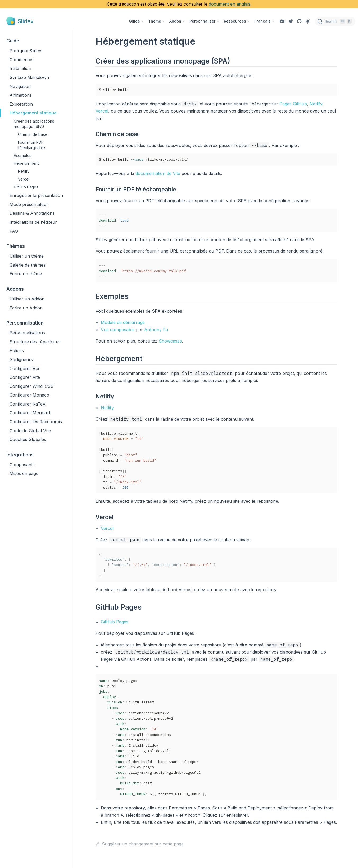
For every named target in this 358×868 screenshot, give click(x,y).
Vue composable (118, 330)
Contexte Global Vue (30, 431)
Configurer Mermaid (30, 413)
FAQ (14, 231)
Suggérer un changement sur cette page (140, 844)
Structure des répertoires (35, 342)
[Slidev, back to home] (20, 21)
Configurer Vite (25, 377)
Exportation (21, 104)
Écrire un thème (26, 274)
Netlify (24, 171)
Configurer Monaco (29, 395)
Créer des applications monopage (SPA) (34, 124)
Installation (20, 68)
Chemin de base (33, 134)
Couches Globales (28, 439)
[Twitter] (291, 21)
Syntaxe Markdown (29, 77)
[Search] (335, 21)
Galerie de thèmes (28, 265)
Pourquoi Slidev (25, 51)
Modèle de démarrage (123, 322)
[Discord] (282, 21)
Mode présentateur (29, 204)
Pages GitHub (293, 104)
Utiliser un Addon (27, 299)
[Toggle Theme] (308, 21)
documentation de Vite (158, 173)
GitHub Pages (26, 187)
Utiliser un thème (27, 256)
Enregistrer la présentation (36, 195)
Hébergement (26, 163)
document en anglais (230, 4)
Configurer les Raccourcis (36, 422)
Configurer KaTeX (28, 404)
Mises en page (24, 473)
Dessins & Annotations (32, 213)
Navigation (20, 86)
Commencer (22, 60)
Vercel (24, 179)
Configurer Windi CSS (31, 386)
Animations (21, 95)
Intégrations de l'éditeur (33, 222)
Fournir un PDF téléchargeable (31, 145)
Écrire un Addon (26, 308)
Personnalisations (27, 333)
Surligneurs (21, 359)
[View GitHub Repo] (299, 21)
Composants (22, 465)
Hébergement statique (33, 113)
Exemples (23, 156)
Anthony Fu (156, 330)
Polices (17, 350)
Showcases (170, 341)
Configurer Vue (25, 368)
